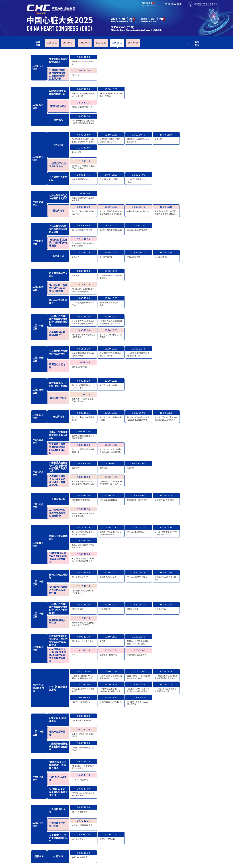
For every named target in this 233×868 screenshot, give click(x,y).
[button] (188, 44)
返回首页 (197, 44)
